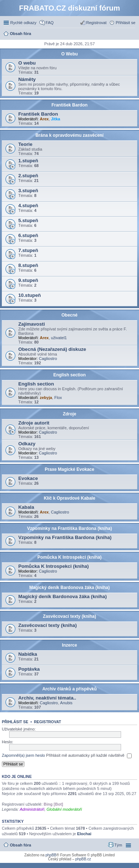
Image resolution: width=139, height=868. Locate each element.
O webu (27, 63)
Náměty (27, 79)
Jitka (55, 119)
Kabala (26, 507)
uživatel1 (59, 338)
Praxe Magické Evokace (69, 469)
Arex (44, 119)
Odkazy (27, 444)
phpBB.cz (83, 859)
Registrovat (48, 722)
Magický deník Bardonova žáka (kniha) (69, 588)
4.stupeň (28, 206)
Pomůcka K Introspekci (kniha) (69, 557)
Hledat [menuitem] (133, 34)
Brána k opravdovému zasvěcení (69, 135)
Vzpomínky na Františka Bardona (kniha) (69, 528)
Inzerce (69, 645)
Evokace (28, 478)
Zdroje (70, 414)
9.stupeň (28, 280)
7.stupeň (28, 250)
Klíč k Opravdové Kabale (70, 498)
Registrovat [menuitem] (97, 23)
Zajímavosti (32, 324)
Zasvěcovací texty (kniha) (69, 616)
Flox (58, 398)
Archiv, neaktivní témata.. (47, 698)
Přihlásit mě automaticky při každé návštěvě (89, 756)
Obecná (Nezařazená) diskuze (52, 349)
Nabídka (28, 654)
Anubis (66, 703)
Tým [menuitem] (118, 845)
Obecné (69, 315)
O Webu (69, 54)
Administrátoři (32, 809)
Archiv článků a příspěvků (70, 689)
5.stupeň (28, 220)
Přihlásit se (15, 722)
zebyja (46, 398)
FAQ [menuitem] (50, 23)
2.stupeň (28, 176)
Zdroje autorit (34, 423)
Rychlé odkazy (23, 23)
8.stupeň (28, 265)
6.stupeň (28, 235)
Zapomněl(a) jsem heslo (23, 755)
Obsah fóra (20, 845)
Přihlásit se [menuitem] (125, 23)
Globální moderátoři (64, 809)
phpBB (51, 855)
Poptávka (29, 669)
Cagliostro (48, 359)
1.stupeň (28, 161)
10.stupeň (30, 295)
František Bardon (70, 105)
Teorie (25, 144)
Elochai (84, 834)
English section (70, 375)
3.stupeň (28, 191)
